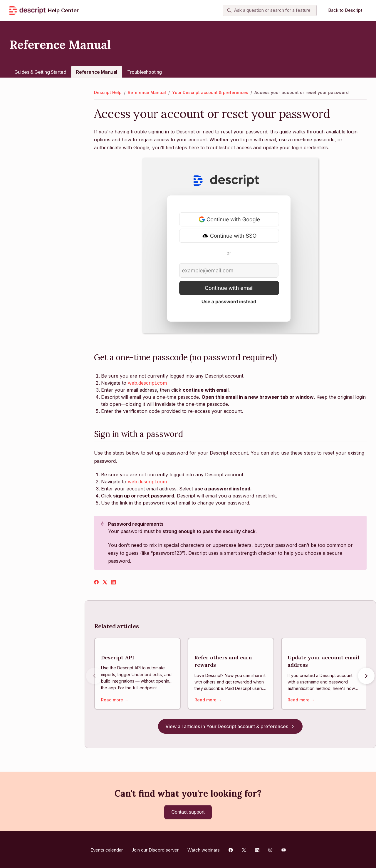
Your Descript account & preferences (210, 92)
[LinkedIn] (113, 583)
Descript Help (108, 92)
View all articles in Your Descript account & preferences (230, 728)
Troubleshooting (145, 72)
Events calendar (107, 848)
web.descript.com (147, 383)
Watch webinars (204, 848)
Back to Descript (345, 10)
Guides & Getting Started (40, 72)
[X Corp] (105, 583)
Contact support (188, 812)
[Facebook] (96, 583)
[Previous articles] (94, 677)
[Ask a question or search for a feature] (270, 11)
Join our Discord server (155, 848)
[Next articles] (366, 677)
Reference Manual (97, 72)
